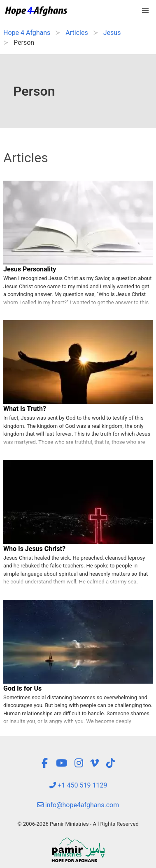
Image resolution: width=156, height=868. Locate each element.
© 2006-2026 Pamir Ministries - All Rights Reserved (78, 824)
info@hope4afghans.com (78, 805)
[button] (145, 11)
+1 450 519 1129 (78, 785)
